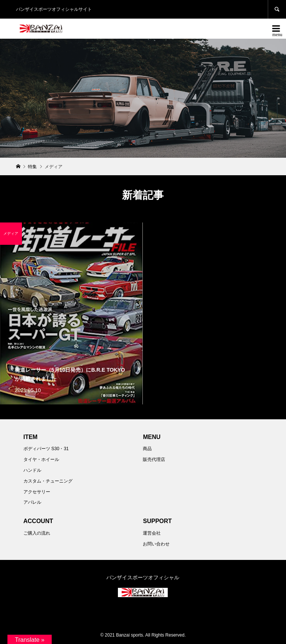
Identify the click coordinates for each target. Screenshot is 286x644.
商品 (147, 449)
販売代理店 (154, 459)
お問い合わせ (156, 544)
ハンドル (32, 470)
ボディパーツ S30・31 (46, 449)
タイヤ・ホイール (41, 459)
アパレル (32, 502)
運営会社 (152, 533)
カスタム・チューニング (48, 481)
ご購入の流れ (37, 533)
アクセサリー (37, 492)
